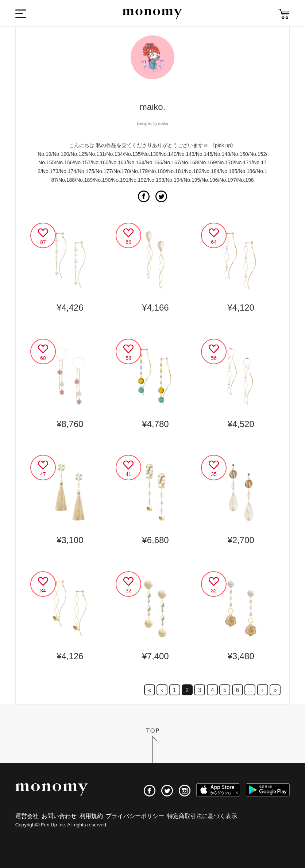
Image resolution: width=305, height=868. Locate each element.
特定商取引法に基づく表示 (202, 816)
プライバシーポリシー (135, 816)
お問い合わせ (59, 816)
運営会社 (27, 816)
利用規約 (91, 816)
